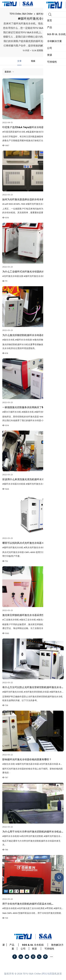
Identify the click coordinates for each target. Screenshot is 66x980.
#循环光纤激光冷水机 (36, 204)
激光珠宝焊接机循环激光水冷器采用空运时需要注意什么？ (32, 615)
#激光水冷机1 (43, 620)
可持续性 (49, 949)
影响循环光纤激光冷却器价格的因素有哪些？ (27, 759)
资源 (34, 949)
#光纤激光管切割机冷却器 (36, 692)
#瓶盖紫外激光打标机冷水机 (40, 132)
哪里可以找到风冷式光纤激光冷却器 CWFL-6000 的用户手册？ (33, 543)
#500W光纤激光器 (56, 204)
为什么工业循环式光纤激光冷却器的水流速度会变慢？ (32, 272)
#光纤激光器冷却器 (49, 764)
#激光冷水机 (8, 340)
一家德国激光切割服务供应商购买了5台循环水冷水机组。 (31, 407)
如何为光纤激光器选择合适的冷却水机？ (24, 199)
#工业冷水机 (56, 620)
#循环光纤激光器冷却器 (27, 764)
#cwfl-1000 (8, 204)
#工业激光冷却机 (11, 620)
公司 (23, 949)
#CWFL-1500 (19, 204)
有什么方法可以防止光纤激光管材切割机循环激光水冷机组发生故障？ (32, 687)
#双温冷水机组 (10, 909)
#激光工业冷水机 (28, 620)
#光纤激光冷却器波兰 (56, 548)
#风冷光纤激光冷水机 (34, 548)
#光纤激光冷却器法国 (13, 276)
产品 (12, 945)
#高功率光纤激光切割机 (32, 836)
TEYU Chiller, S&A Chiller (21, 14)
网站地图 (47, 974)
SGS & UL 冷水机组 (33, 945)
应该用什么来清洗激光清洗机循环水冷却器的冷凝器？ (32, 479)
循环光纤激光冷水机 (46, 14)
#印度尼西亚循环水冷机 (14, 132)
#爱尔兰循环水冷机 (12, 412)
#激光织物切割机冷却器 (44, 340)
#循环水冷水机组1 (24, 340)
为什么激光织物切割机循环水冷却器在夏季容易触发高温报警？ (32, 335)
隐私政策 (57, 974)
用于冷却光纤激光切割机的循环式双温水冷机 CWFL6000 (27, 904)
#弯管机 (49, 909)
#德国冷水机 (28, 412)
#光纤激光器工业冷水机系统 (31, 909)
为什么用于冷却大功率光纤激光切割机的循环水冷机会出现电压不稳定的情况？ (32, 832)
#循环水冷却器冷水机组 (14, 484)
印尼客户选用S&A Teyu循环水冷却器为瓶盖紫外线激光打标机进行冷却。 (33, 127)
